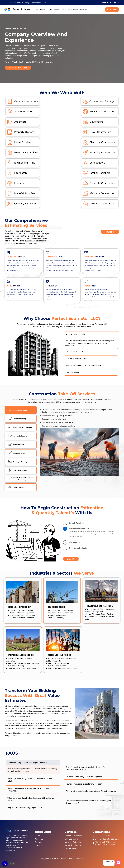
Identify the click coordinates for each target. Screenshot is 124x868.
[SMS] (118, 863)
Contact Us (84, 10)
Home (37, 10)
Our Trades (54, 10)
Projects (76, 10)
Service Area (66, 10)
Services (44, 10)
